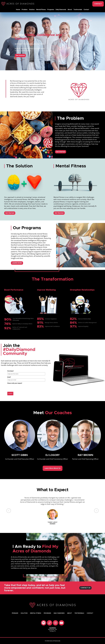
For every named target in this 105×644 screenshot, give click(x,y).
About (70, 10)
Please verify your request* (15, 383)
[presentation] (20, 388)
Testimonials (78, 10)
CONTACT (98, 4)
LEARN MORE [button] (17, 263)
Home (18, 10)
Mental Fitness (41, 10)
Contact (86, 10)
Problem (25, 10)
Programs (51, 10)
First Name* (11, 371)
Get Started (20, 55)
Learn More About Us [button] (53, 468)
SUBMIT (10, 393)
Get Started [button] (61, 152)
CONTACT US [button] (85, 588)
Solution (32, 10)
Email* (9, 377)
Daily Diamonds (61, 10)
